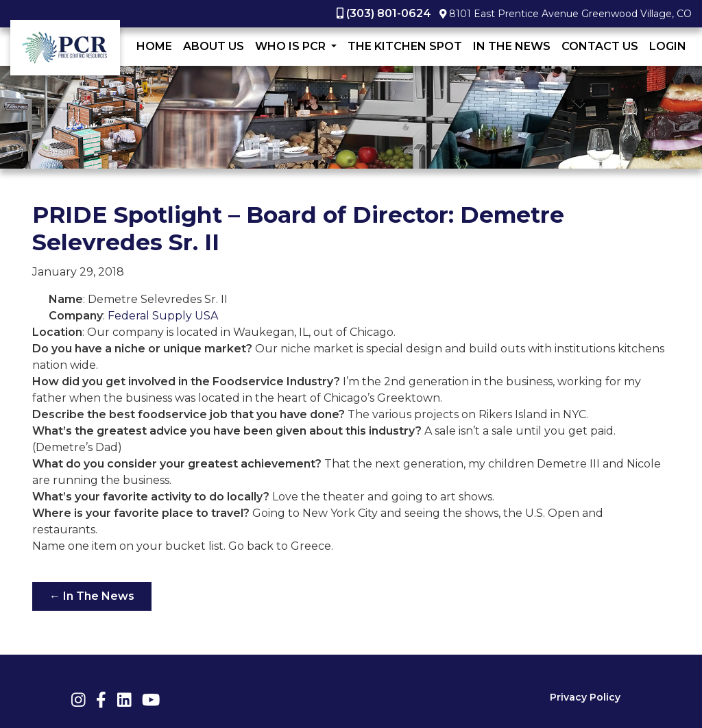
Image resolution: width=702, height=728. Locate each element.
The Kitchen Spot (405, 46)
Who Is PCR (292, 46)
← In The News (92, 596)
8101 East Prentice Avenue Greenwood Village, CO (570, 14)
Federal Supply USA (163, 316)
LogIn (668, 46)
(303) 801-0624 (389, 13)
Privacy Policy (585, 697)
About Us (214, 46)
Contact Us (600, 46)
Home (154, 46)
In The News (512, 46)
